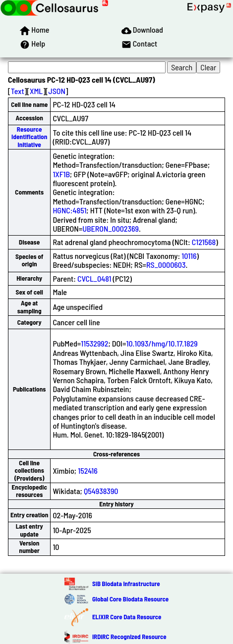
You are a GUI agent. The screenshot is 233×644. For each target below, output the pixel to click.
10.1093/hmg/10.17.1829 (162, 343)
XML (36, 91)
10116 (189, 256)
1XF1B (61, 174)
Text (18, 91)
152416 (88, 471)
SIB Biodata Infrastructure (126, 584)
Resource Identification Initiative (29, 137)
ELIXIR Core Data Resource (127, 617)
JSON (57, 91)
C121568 (204, 242)
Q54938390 (101, 491)
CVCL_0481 (94, 278)
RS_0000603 (166, 265)
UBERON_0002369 (111, 228)
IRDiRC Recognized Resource (129, 637)
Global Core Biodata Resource (130, 599)
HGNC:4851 (69, 210)
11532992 (94, 343)
